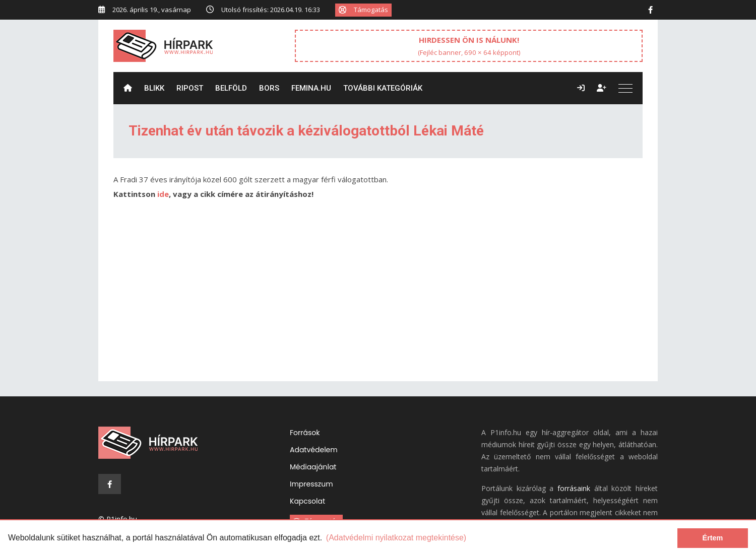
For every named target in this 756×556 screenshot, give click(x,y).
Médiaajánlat (313, 467)
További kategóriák (383, 88)
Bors (269, 88)
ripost (190, 88)
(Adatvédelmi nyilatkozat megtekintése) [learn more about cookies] (396, 538)
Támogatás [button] (363, 10)
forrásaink (574, 488)
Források (305, 433)
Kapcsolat (307, 501)
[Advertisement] (378, 296)
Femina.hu (311, 88)
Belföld (231, 88)
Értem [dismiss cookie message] (713, 538)
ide (163, 194)
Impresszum (311, 484)
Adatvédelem (314, 450)
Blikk (154, 88)
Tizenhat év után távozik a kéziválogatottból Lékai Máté (306, 131)
